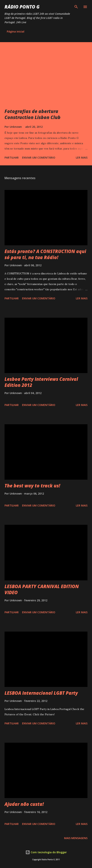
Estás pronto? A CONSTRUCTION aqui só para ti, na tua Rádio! (45, 254)
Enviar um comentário (39, 158)
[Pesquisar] (76, 7)
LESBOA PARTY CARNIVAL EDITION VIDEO (42, 589)
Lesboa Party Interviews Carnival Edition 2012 (41, 382)
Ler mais (82, 158)
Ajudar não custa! (24, 804)
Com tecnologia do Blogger (46, 852)
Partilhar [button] (12, 158)
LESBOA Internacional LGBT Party (41, 693)
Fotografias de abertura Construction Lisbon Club (33, 114)
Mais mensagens (76, 838)
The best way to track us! (32, 486)
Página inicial (16, 31)
